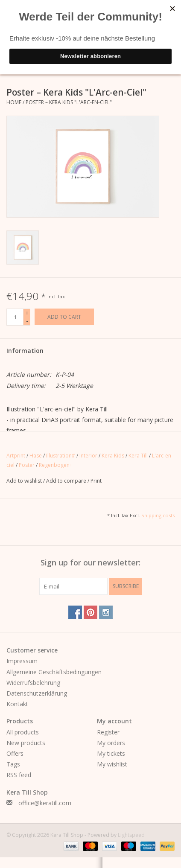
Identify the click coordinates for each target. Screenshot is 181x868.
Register (108, 732)
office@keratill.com (45, 803)
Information (25, 351)
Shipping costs (158, 515)
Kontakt (17, 704)
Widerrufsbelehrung (33, 683)
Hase (36, 456)
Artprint (16, 456)
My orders (111, 743)
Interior (88, 456)
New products (26, 743)
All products (23, 732)
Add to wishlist (25, 481)
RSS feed (19, 775)
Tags (13, 764)
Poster (27, 465)
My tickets (111, 753)
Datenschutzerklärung (37, 693)
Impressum (22, 661)
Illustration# (61, 456)
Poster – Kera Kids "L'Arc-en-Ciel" (69, 102)
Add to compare (67, 481)
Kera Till (138, 456)
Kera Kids (113, 456)
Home (14, 102)
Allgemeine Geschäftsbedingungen (54, 672)
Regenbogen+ (56, 465)
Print (96, 481)
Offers (15, 753)
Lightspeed (131, 835)
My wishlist (112, 764)
